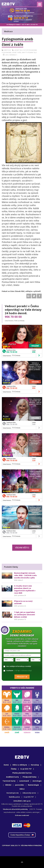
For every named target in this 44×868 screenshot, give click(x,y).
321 (34, 533)
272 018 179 (34, 25)
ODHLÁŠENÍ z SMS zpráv (22, 801)
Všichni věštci (22, 548)
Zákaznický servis (29, 793)
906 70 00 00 (13, 317)
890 (34, 388)
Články (14, 769)
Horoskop (35, 765)
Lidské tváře (17, 53)
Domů (6, 765)
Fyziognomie (7, 53)
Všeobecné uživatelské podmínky (15, 809)
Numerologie (33, 785)
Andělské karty (12, 777)
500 (34, 424)
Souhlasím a (18, 671)
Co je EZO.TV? (26, 769)
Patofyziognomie (30, 50)
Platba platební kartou (22, 773)
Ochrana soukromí (22, 815)
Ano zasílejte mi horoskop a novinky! (17, 666)
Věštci (22, 789)
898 (34, 352)
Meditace (7, 50)
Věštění (8, 785)
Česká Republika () (22, 835)
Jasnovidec (20, 785)
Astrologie (37, 781)
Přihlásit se (22, 677)
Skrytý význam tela (29, 53)
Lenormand (24, 781)
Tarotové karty (9, 781)
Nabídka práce (14, 797)
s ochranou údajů (26, 671)
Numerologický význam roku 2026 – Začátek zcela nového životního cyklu (25, 575)
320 (34, 460)
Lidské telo (18, 50)
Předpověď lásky (30, 777)
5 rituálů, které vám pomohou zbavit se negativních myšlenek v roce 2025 (25, 589)
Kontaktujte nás (13, 793)
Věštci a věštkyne (20, 765)
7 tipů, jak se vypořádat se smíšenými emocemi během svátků (25, 615)
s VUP (16, 671)
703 (34, 497)
